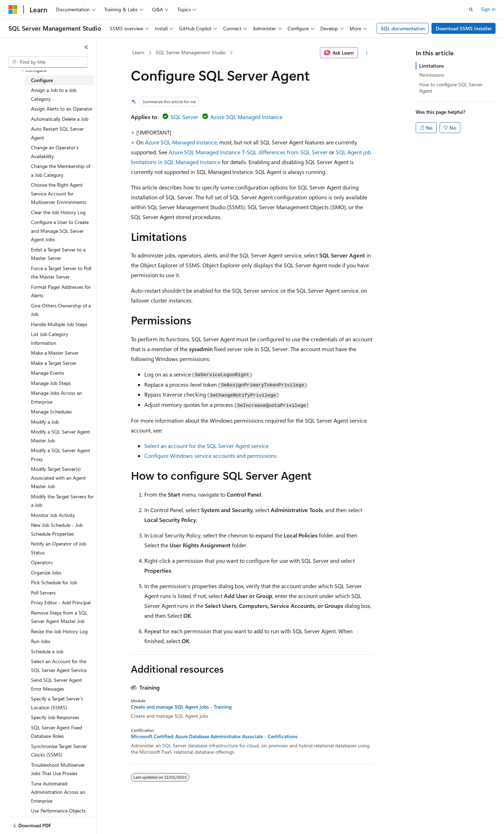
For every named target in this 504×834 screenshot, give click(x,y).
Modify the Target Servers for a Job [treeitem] (62, 501)
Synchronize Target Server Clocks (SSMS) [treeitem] (59, 751)
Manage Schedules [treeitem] (51, 412)
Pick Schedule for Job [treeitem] (54, 582)
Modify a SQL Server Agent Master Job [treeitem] (61, 436)
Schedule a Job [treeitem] (47, 651)
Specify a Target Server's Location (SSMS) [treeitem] (57, 703)
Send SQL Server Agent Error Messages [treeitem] (56, 684)
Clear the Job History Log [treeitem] (58, 212)
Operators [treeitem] (42, 562)
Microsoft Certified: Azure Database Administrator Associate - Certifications (214, 736)
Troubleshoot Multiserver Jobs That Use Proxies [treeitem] (58, 769)
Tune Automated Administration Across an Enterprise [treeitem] (58, 792)
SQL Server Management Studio (191, 52)
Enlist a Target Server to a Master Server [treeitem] (58, 254)
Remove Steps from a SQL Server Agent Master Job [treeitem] (59, 617)
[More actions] (367, 53)
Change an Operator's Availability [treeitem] (55, 152)
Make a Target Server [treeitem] (54, 363)
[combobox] (48, 62)
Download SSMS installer (464, 28)
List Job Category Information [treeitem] (50, 338)
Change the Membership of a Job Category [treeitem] (61, 170)
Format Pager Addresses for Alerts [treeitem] (61, 291)
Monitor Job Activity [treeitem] (53, 515)
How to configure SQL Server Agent (451, 88)
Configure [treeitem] (42, 80)
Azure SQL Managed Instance (246, 117)
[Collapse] (86, 47)
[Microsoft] (13, 10)
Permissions (432, 75)
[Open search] (471, 10)
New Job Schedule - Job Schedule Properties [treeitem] (57, 529)
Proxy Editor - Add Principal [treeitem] (61, 602)
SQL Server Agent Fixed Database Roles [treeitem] (56, 732)
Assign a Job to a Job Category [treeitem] (54, 94)
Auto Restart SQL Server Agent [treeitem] (57, 133)
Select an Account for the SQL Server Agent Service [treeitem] (59, 666)
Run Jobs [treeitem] (41, 641)
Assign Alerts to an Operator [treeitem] (62, 109)
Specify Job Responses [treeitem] (55, 717)
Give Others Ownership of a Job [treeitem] (61, 310)
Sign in (488, 9)
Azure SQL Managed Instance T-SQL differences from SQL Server (248, 152)
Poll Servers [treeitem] (43, 593)
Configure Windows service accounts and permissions (210, 456)
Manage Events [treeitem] (48, 373)
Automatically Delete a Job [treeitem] (60, 119)
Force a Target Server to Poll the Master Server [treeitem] (61, 273)
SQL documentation (403, 28)
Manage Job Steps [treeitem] (51, 383)
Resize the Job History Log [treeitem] (59, 631)
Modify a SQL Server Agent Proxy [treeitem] (61, 455)
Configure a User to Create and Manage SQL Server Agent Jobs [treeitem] (60, 231)
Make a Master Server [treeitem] (55, 353)
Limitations (431, 66)
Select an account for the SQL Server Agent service (206, 446)
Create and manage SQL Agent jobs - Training (181, 707)
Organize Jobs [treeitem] (46, 572)
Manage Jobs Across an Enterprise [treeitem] (56, 397)
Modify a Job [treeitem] (45, 422)
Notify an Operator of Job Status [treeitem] (59, 548)
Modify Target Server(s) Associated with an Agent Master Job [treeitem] (58, 478)
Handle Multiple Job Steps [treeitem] (59, 324)
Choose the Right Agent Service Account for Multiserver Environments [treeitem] (59, 193)
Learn (138, 52)
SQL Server (184, 117)
